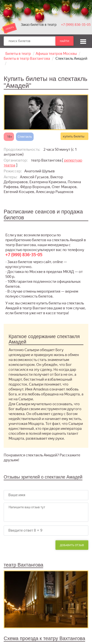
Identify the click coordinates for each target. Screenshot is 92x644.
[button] (83, 41)
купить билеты (74, 136)
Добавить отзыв (72, 545)
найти (65, 41)
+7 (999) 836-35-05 (76, 25)
